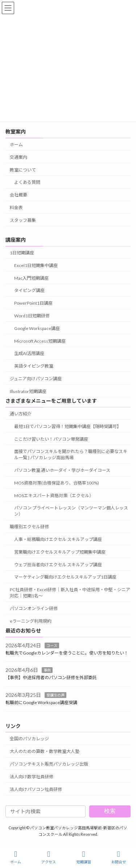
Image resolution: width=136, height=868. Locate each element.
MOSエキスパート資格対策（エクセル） (54, 496)
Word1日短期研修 (32, 316)
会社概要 (18, 195)
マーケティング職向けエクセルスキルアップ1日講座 (65, 577)
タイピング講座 (29, 290)
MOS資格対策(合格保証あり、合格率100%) (57, 483)
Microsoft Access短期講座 (40, 341)
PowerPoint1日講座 (33, 303)
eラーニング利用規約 (31, 621)
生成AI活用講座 (29, 353)
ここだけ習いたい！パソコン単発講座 (51, 439)
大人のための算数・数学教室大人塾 (45, 751)
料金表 (16, 208)
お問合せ (119, 857)
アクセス (49, 857)
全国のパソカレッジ (29, 739)
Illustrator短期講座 (28, 391)
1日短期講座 (22, 253)
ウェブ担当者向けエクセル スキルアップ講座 (58, 565)
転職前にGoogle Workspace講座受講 (41, 702)
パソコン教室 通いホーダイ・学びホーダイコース (62, 470)
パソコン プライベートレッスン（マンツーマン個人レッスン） (71, 511)
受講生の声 (55, 695)
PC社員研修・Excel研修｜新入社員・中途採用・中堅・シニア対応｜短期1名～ (70, 593)
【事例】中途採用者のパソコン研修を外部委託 (51, 678)
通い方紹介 (21, 414)
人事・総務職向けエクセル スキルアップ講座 (58, 539)
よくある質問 (27, 182)
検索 (110, 811)
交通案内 (18, 157)
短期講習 (84, 857)
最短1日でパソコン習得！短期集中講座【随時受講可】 (68, 426)
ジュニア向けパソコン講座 (36, 379)
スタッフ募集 (23, 220)
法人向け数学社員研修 (32, 777)
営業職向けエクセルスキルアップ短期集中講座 (60, 552)
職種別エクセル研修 (29, 527)
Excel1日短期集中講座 (36, 265)
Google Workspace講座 (37, 328)
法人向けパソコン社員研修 (36, 789)
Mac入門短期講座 (31, 278)
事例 (47, 670)
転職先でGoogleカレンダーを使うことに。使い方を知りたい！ (67, 653)
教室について (23, 170)
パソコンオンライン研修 (34, 608)
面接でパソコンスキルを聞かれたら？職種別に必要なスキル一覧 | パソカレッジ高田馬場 (71, 454)
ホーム (16, 145)
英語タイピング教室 (34, 366)
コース (52, 645)
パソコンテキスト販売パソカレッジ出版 (49, 764)
